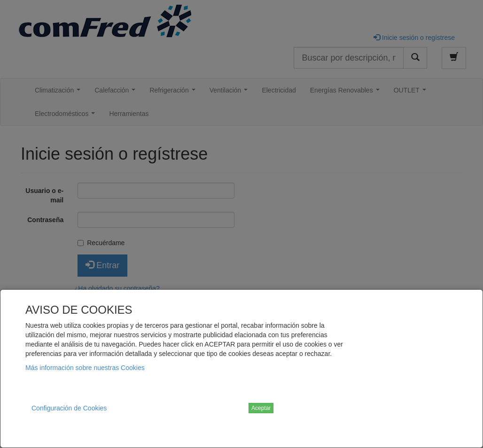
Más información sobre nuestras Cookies (85, 368)
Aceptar (261, 408)
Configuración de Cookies (69, 408)
